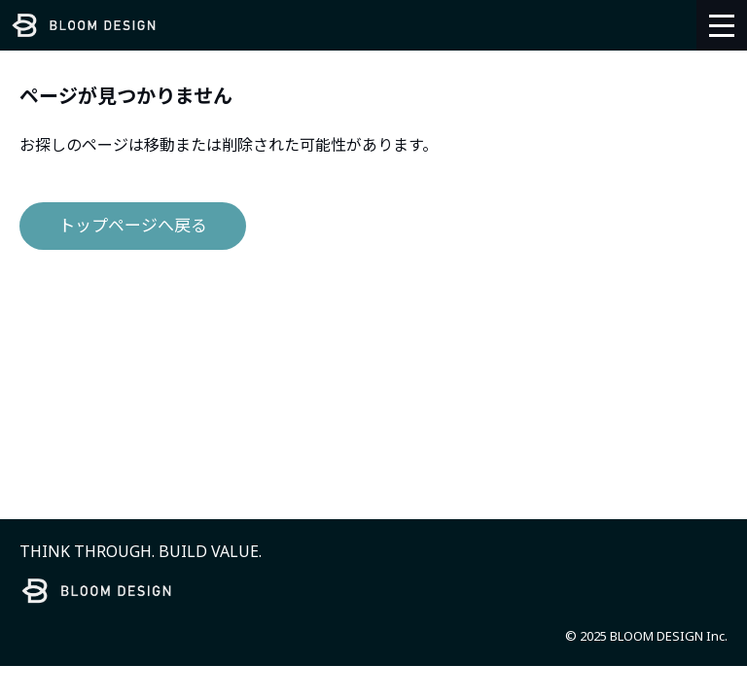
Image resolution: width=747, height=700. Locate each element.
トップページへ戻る (133, 225)
